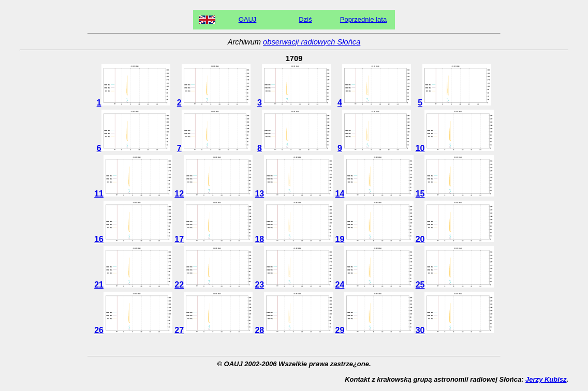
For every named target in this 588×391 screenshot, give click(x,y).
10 (455, 148)
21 (133, 285)
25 (455, 285)
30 (455, 330)
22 (214, 285)
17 (214, 239)
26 (133, 330)
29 (374, 330)
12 (214, 194)
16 (133, 239)
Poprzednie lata (363, 19)
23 (294, 285)
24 (374, 285)
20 (455, 239)
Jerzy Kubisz (546, 379)
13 (294, 194)
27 (214, 330)
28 (294, 330)
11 (133, 194)
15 (455, 194)
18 (294, 239)
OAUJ (248, 19)
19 (374, 239)
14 (374, 194)
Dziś (305, 19)
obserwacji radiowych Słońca (312, 42)
